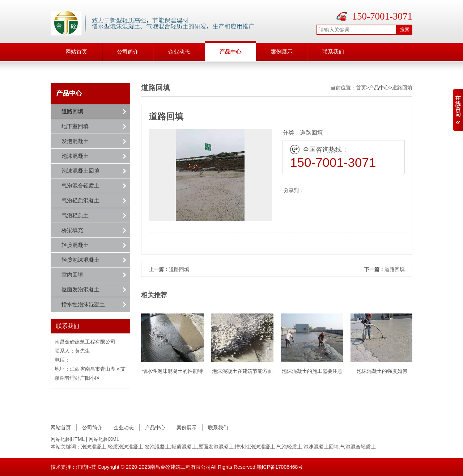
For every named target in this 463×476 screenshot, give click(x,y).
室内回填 (72, 275)
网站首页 (76, 52)
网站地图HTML (68, 439)
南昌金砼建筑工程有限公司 (180, 467)
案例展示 (282, 52)
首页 (361, 88)
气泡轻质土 (75, 215)
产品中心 (230, 52)
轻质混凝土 (75, 245)
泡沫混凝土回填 (80, 171)
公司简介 (128, 52)
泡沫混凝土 (75, 156)
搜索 (405, 30)
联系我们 (333, 52)
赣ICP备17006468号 (280, 467)
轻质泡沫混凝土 (80, 260)
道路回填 (72, 111)
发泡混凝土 (75, 141)
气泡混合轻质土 (80, 186)
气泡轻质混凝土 (80, 200)
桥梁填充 (72, 230)
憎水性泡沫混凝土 (83, 304)
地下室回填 (75, 126)
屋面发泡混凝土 (80, 289)
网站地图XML (104, 439)
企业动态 (179, 52)
